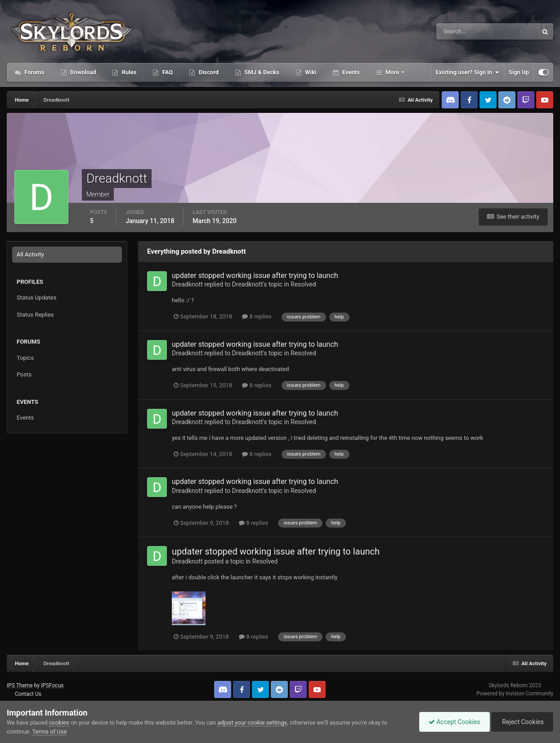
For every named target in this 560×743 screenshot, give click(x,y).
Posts (24, 374)
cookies (59, 723)
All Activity (30, 254)
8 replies (257, 316)
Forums (34, 72)
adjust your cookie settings (252, 723)
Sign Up (519, 72)
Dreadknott (187, 284)
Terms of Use (49, 732)
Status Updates (36, 298)
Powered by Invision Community (515, 694)
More (392, 72)
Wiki (310, 72)
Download (83, 72)
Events (350, 72)
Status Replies (35, 315)
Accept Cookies (455, 722)
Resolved (303, 284)
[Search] (459, 31)
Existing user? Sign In (468, 72)
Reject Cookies (522, 722)
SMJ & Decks (261, 72)
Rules (128, 72)
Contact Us (28, 694)
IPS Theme (20, 685)
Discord (208, 72)
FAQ (167, 72)
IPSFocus (52, 685)
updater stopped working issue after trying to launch (255, 275)
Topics (25, 358)
